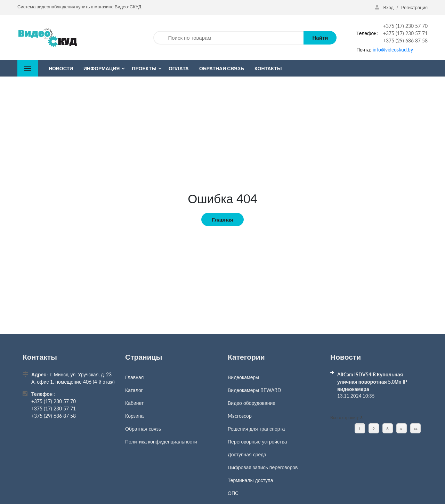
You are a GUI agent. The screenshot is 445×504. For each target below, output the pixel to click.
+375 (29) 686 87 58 (405, 41)
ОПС (233, 493)
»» (416, 429)
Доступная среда (247, 454)
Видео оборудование (252, 403)
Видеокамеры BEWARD (254, 390)
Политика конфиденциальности (161, 442)
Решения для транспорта (256, 429)
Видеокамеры (243, 377)
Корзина (134, 416)
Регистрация (414, 7)
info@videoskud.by (393, 50)
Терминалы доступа (250, 480)
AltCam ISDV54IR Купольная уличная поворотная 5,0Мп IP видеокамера (372, 382)
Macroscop (240, 416)
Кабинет (134, 403)
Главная (222, 219)
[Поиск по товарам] (228, 38)
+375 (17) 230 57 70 (405, 26)
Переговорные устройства (257, 442)
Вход (385, 7)
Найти (320, 38)
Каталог (134, 390)
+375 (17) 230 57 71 (405, 33)
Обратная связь (143, 429)
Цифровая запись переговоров (263, 467)
